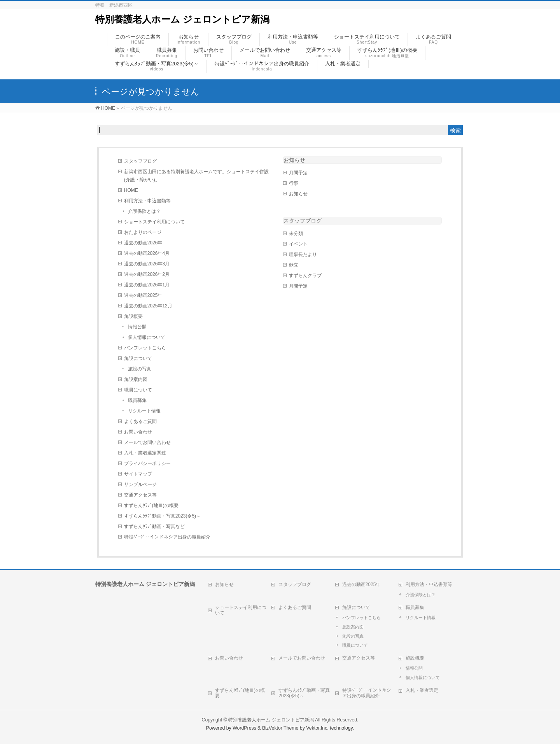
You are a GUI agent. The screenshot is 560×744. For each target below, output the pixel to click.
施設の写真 (140, 369)
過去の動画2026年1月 (147, 285)
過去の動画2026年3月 (147, 264)
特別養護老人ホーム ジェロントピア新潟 (182, 19)
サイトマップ (138, 474)
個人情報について (147, 337)
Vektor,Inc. (317, 728)
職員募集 (137, 400)
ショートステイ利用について (154, 222)
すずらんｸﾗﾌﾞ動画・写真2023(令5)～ (162, 516)
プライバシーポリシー (147, 463)
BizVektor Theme (280, 728)
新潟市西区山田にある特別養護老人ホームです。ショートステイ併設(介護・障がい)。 (196, 176)
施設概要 (133, 316)
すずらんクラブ (305, 275)
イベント (298, 244)
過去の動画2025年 (143, 295)
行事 (294, 183)
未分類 (296, 233)
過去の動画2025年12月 (148, 306)
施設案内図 (136, 379)
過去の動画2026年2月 (147, 274)
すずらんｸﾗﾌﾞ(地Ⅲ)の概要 (151, 505)
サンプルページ (140, 484)
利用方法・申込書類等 (147, 201)
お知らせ (294, 160)
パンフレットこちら (145, 348)
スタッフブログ (140, 161)
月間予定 (298, 173)
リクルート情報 (144, 411)
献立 (294, 265)
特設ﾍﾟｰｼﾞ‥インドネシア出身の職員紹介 (167, 537)
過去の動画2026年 (143, 243)
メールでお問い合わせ (147, 442)
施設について (138, 358)
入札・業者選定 (422, 690)
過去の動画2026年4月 (147, 253)
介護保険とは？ (144, 211)
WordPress (244, 728)
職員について (138, 390)
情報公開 (137, 327)
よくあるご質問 (140, 421)
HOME (131, 190)
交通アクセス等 (140, 495)
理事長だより (303, 254)
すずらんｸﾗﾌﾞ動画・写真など (154, 526)
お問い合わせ (138, 432)
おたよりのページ (143, 232)
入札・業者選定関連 (145, 453)
